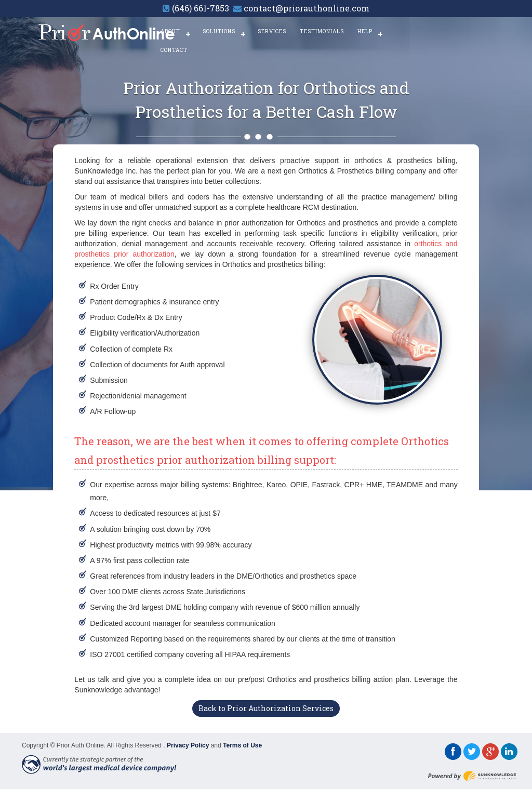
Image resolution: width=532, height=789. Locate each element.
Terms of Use (242, 745)
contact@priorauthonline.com (307, 8)
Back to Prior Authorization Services (266, 708)
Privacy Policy (188, 745)
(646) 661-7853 (201, 8)
